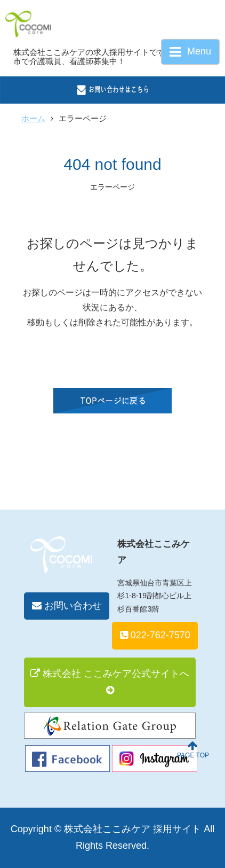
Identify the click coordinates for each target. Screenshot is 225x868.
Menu (190, 52)
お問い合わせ (67, 606)
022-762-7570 (155, 635)
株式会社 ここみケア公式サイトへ (110, 682)
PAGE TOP (193, 750)
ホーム (33, 118)
